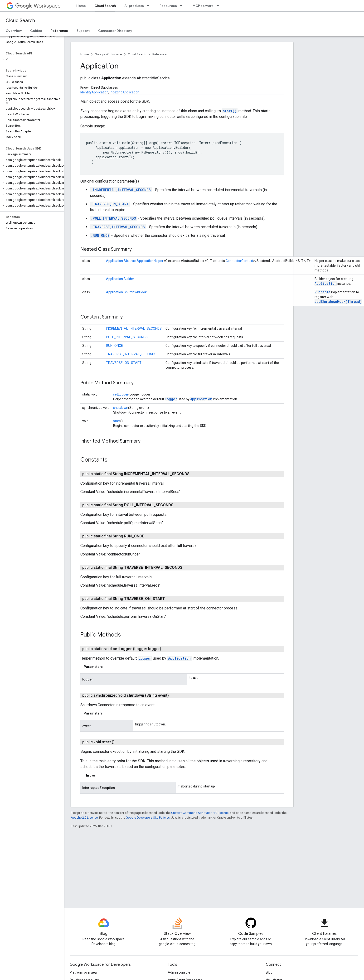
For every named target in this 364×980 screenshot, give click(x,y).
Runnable (323, 292)
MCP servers (203, 6)
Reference (159, 54)
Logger (171, 399)
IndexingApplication (125, 92)
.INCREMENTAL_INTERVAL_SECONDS (121, 190)
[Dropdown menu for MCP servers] (219, 6)
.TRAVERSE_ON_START (110, 204)
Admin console (179, 972)
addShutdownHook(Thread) (338, 302)
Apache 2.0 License (84, 818)
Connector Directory (115, 31)
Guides (36, 31)
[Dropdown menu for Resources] (183, 6)
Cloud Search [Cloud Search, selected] (105, 6)
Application (326, 283)
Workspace (38, 6)
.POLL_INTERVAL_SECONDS (113, 218)
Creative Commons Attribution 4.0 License (200, 813)
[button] (31, 59)
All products (134, 6)
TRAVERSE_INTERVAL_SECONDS (131, 354)
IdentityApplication (94, 92)
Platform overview (84, 972)
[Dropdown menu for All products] (150, 6)
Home (81, 6)
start (117, 421)
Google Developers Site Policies (148, 818)
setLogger (121, 394)
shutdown (121, 408)
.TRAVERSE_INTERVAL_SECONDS (118, 227)
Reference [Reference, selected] (59, 31)
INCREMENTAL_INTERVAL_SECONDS (134, 328)
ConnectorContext (239, 261)
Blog (269, 972)
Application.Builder (120, 279)
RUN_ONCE (114, 346)
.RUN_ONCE (100, 235)
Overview (14, 31)
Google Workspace (108, 54)
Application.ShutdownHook (126, 292)
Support (83, 31)
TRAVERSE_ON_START (124, 363)
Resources (168, 6)
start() (230, 111)
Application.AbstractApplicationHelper (135, 261)
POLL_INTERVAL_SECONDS (127, 337)
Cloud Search (20, 21)
